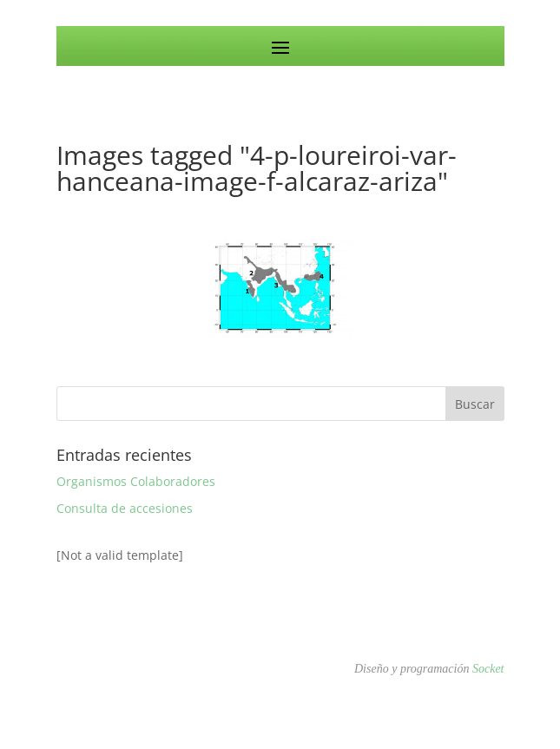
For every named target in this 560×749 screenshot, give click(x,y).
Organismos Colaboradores (136, 481)
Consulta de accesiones (125, 508)
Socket (488, 669)
